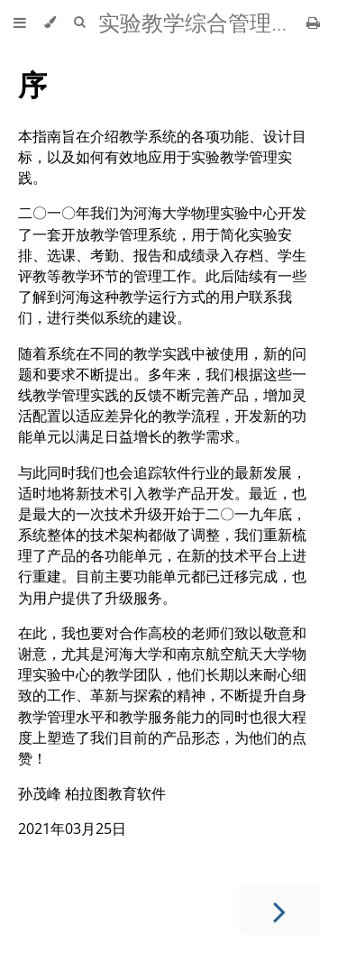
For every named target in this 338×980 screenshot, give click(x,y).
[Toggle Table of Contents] (20, 23)
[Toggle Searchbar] (79, 23)
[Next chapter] (279, 910)
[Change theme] (50, 23)
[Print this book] (313, 23)
